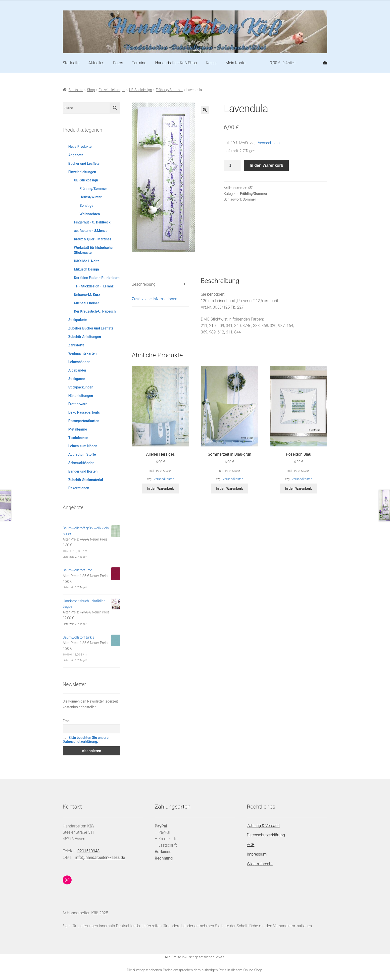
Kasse (211, 63)
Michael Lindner (86, 303)
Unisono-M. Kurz (87, 295)
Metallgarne (78, 429)
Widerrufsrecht (260, 864)
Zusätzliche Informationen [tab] (155, 299)
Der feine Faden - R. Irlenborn (97, 278)
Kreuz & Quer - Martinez (93, 239)
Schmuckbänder (81, 463)
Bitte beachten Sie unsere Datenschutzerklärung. (86, 740)
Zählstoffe (76, 345)
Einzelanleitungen (112, 90)
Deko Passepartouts (84, 412)
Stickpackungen (81, 387)
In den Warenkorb (267, 165)
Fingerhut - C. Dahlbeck (92, 222)
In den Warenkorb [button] (160, 489)
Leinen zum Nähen (83, 446)
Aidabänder (77, 370)
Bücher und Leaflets (84, 163)
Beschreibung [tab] (144, 284)
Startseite (71, 63)
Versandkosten (270, 143)
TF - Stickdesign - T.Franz (94, 286)
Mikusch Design (86, 269)
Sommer (249, 199)
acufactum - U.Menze (91, 231)
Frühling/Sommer (169, 90)
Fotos (118, 63)
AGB (251, 845)
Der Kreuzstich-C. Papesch (95, 311)
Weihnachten (90, 214)
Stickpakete (78, 320)
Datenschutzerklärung (266, 835)
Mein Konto (236, 63)
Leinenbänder (79, 362)
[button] (205, 110)
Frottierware (78, 404)
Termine (139, 63)
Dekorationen (79, 488)
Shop (91, 90)
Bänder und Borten (83, 471)
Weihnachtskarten (83, 353)
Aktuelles (96, 63)
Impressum (257, 854)
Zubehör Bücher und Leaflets (91, 328)
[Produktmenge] (232, 165)
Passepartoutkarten (84, 421)
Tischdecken (78, 438)
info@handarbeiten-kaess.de (100, 857)
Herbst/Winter (91, 197)
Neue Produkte (80, 147)
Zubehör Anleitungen (85, 337)
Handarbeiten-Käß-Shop (176, 63)
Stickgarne (77, 379)
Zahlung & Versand (263, 826)
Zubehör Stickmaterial (86, 480)
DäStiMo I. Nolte (87, 261)
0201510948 (88, 851)
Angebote (76, 155)
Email (67, 721)
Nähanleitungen (81, 396)
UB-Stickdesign (141, 90)
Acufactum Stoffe (82, 454)
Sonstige (86, 206)
